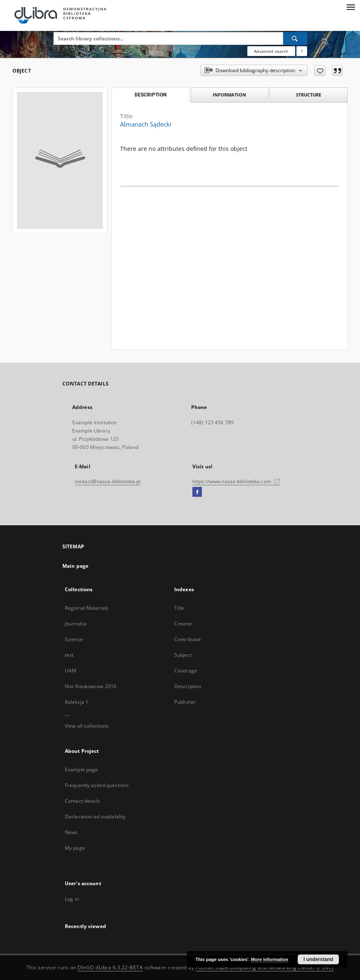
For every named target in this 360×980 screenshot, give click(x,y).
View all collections (87, 726)
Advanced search (271, 51)
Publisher (185, 702)
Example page (81, 770)
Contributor (188, 639)
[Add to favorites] (320, 71)
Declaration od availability (95, 817)
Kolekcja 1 (77, 702)
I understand (318, 959)
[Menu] (351, 7)
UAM (71, 671)
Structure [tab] (309, 95)
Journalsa (76, 624)
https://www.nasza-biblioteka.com (236, 481)
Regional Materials (87, 608)
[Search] (295, 38)
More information (270, 959)
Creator (183, 624)
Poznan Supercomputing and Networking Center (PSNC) (265, 967)
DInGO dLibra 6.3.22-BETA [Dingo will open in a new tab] (110, 967)
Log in (72, 899)
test (69, 655)
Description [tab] (150, 95)
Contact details (82, 801)
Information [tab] (229, 95)
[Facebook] (197, 492)
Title (179, 608)
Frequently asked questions (97, 785)
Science (74, 639)
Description (188, 686)
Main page (75, 566)
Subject (183, 655)
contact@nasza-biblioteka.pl (108, 481)
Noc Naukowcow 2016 (91, 686)
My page (75, 848)
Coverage (186, 671)
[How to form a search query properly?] (302, 51)
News (71, 832)
